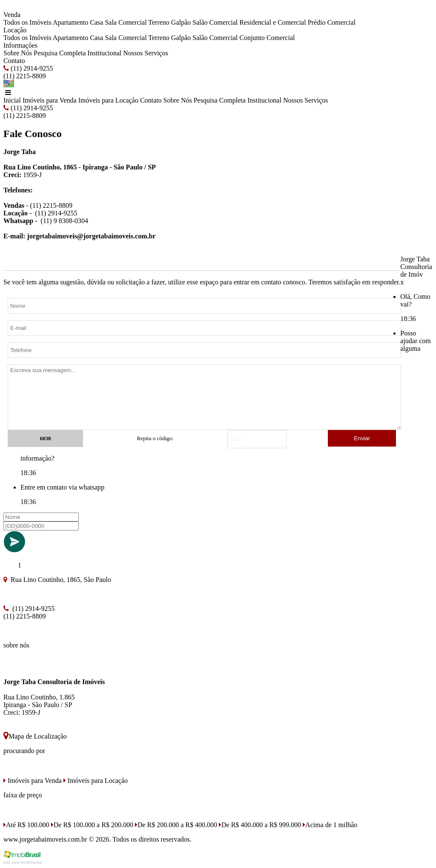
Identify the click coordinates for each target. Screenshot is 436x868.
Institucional (104, 53)
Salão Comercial (215, 22)
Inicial (12, 100)
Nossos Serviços (145, 53)
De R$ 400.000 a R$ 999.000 (260, 825)
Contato (14, 61)
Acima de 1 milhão (330, 825)
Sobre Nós (18, 53)
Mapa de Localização (35, 736)
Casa (96, 22)
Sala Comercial (126, 22)
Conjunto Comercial (267, 38)
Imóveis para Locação (108, 100)
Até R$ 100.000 (26, 825)
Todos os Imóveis (27, 22)
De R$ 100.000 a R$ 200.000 (92, 825)
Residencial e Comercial (272, 22)
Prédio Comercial (332, 22)
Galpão (181, 22)
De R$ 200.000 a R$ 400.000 (176, 825)
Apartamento (71, 22)
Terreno (159, 22)
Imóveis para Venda (50, 100)
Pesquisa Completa (60, 53)
